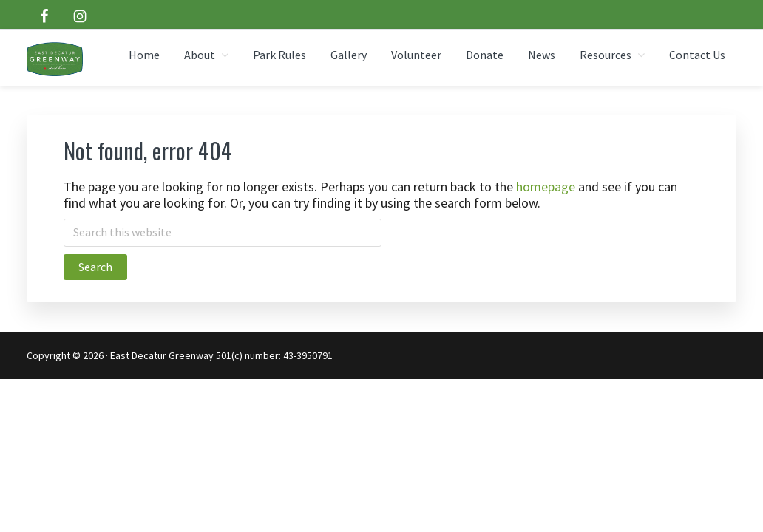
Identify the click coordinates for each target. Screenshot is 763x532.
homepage (546, 187)
